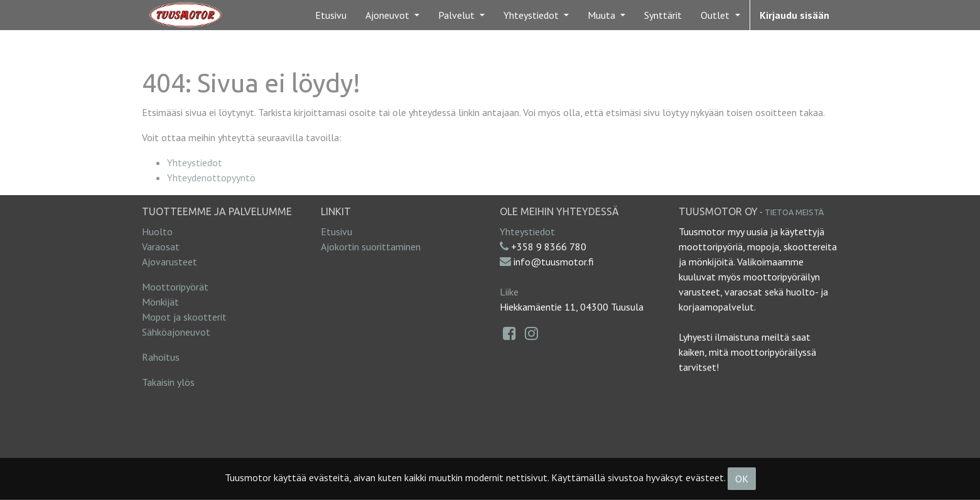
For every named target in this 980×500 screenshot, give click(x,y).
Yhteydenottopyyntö (211, 178)
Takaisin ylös (168, 382)
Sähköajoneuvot (176, 332)
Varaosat (161, 247)
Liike (509, 292)
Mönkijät (160, 302)
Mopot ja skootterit (184, 317)
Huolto (157, 231)
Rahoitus (161, 357)
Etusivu (337, 231)
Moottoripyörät (175, 287)
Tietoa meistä (794, 212)
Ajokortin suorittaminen (371, 247)
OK (742, 479)
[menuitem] (331, 15)
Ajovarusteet (170, 262)
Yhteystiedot (195, 162)
